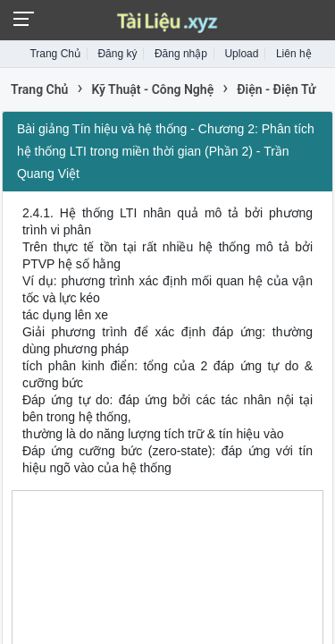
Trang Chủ (55, 54)
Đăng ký (117, 54)
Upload (241, 54)
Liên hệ (294, 54)
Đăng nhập (181, 54)
